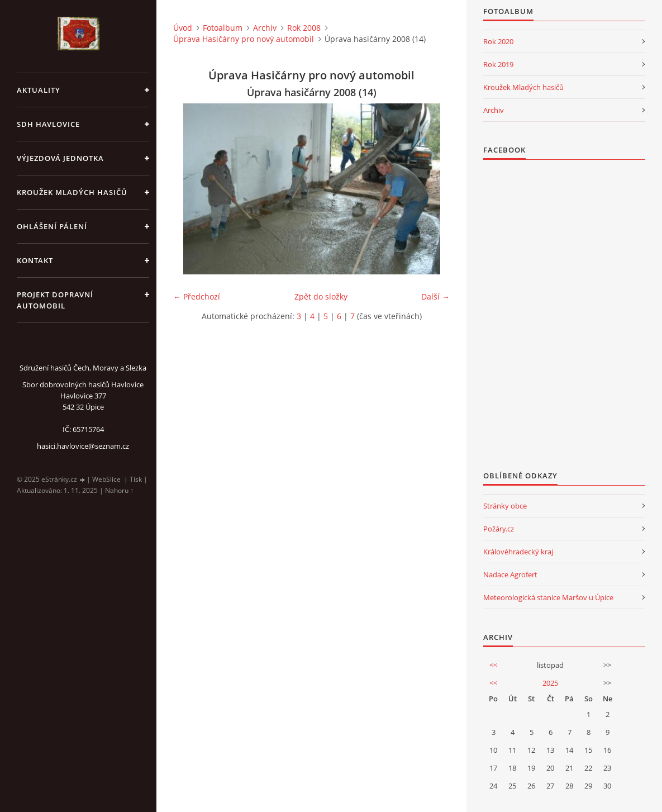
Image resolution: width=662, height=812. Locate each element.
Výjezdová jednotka (60, 158)
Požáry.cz (499, 529)
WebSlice (106, 479)
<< (493, 665)
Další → (435, 296)
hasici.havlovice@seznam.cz (83, 446)
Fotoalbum (223, 28)
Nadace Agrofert (510, 574)
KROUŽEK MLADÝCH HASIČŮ (72, 192)
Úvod (183, 28)
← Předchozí (197, 296)
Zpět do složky (321, 296)
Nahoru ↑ (119, 490)
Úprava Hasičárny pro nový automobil (244, 39)
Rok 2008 (304, 28)
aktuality (39, 90)
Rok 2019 (498, 64)
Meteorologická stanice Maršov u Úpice (548, 597)
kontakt (35, 260)
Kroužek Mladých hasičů (523, 87)
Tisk (136, 479)
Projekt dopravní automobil (55, 300)
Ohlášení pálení (52, 226)
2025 (550, 683)
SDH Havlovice (48, 124)
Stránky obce (505, 506)
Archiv (265, 28)
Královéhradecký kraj (518, 552)
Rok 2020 (498, 41)
